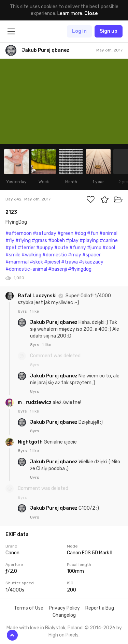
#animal (108, 233)
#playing (89, 241)
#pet (11, 248)
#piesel (52, 262)
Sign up (109, 31)
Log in (79, 31)
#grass (39, 241)
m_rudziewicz (35, 402)
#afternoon (19, 233)
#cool (109, 248)
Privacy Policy (64, 608)
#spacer (91, 255)
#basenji (58, 269)
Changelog (64, 615)
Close (91, 13)
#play (72, 241)
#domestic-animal (26, 269)
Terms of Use (29, 608)
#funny (78, 248)
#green (65, 233)
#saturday (45, 233)
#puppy (45, 248)
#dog (80, 233)
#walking (31, 255)
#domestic (55, 255)
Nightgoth (31, 442)
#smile (13, 255)
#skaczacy (91, 262)
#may (75, 255)
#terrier (26, 248)
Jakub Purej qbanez (54, 322)
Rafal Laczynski (38, 296)
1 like (34, 311)
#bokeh (56, 241)
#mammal (17, 262)
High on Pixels (63, 635)
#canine (109, 241)
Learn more (70, 13)
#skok (36, 262)
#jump (94, 248)
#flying (23, 241)
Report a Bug (100, 608)
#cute (61, 248)
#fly (10, 241)
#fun (93, 233)
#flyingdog (80, 269)
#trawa (69, 262)
